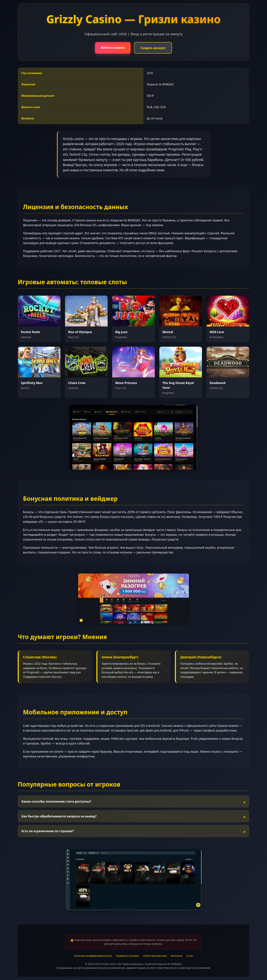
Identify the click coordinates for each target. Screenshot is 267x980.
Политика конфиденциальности (93, 956)
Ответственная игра (155, 956)
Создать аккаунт (153, 48)
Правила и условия (128, 956)
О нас (190, 956)
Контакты (177, 956)
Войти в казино (113, 48)
